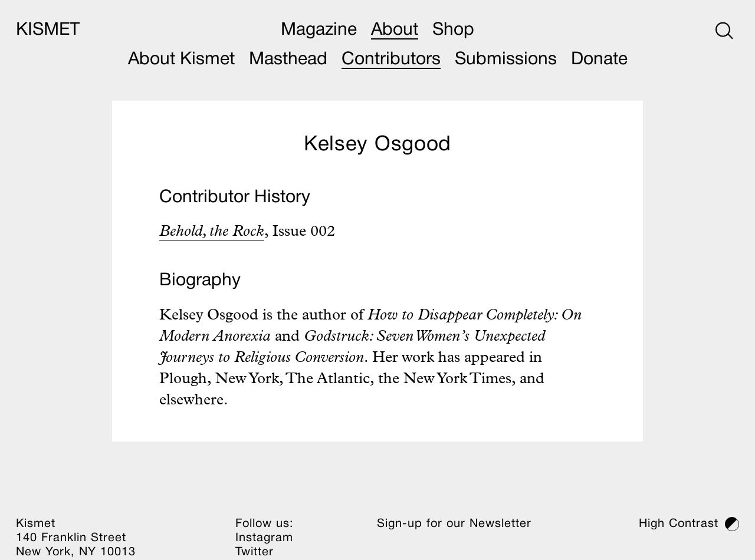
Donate (599, 60)
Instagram (264, 538)
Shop (453, 30)
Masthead (288, 60)
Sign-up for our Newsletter (454, 524)
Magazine (319, 30)
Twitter (255, 552)
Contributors (391, 60)
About (395, 30)
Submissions (506, 60)
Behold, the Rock (212, 233)
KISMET (48, 30)
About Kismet (181, 60)
